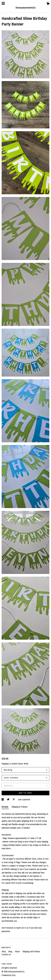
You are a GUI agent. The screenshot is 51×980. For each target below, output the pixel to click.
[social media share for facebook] (3, 799)
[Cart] (48, 4)
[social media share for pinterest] (14, 799)
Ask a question (24, 799)
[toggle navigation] (3, 3)
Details (5, 807)
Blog (11, 951)
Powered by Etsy (9, 975)
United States (17, 764)
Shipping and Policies (31, 951)
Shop (4, 951)
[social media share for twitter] (8, 799)
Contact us (6, 954)
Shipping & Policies (20, 807)
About (18, 951)
